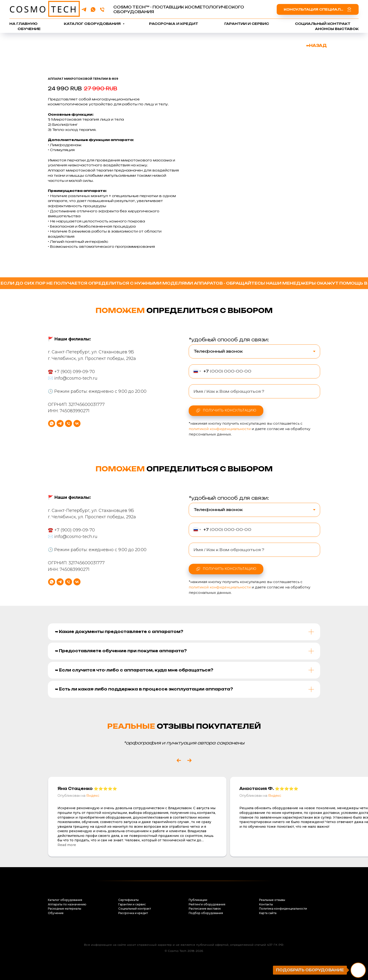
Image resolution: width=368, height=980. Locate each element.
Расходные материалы (65, 909)
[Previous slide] (179, 760)
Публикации (198, 900)
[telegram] (84, 10)
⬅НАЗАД (316, 46)
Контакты (266, 904)
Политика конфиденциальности (283, 909)
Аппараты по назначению (67, 904)
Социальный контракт (323, 24)
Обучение (29, 29)
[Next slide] (189, 760)
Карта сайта (268, 913)
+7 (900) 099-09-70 (75, 389)
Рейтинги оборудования (207, 904)
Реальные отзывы (272, 900)
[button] (318, 9)
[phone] (102, 10)
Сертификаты (128, 900)
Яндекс (93, 796)
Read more (67, 845)
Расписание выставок (205, 909)
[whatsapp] (93, 10)
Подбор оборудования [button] (206, 913)
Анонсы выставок (337, 29)
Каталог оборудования (93, 24)
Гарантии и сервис (247, 24)
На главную (23, 24)
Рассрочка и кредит (174, 24)
